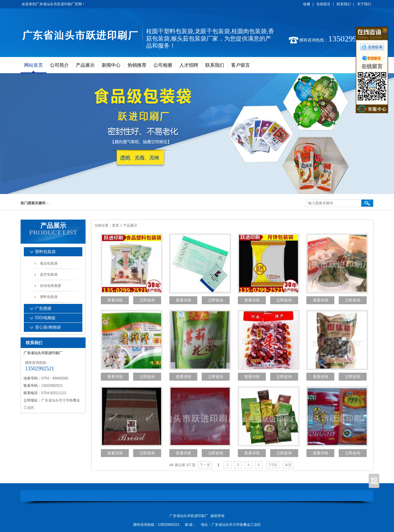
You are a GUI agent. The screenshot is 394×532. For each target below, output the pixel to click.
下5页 (273, 465)
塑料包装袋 (45, 252)
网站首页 (34, 65)
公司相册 (163, 65)
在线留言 (323, 4)
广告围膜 (43, 308)
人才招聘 (189, 65)
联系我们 (344, 4)
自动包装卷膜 (51, 286)
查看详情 (115, 300)
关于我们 (364, 4)
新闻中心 (111, 65)
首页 (116, 225)
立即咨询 (147, 300)
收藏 (307, 4)
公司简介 (59, 65)
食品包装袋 (49, 263)
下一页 (205, 465)
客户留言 (241, 65)
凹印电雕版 (45, 318)
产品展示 (85, 65)
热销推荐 (137, 65)
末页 (288, 465)
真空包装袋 (49, 275)
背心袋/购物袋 (48, 327)
